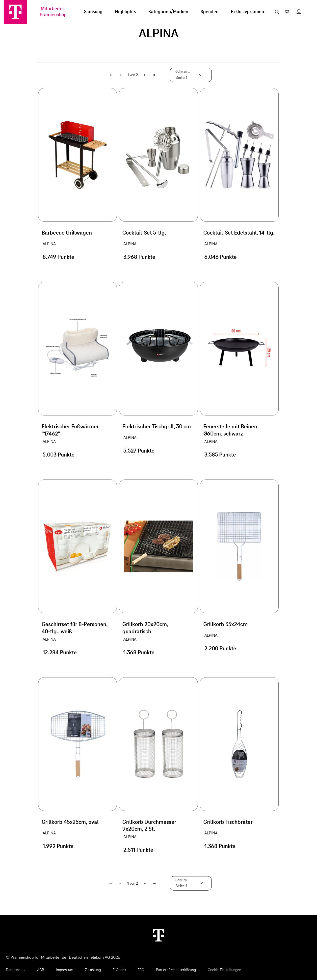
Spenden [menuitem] (210, 12)
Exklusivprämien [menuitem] (247, 12)
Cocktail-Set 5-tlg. (144, 233)
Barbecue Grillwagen (67, 233)
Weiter (145, 75)
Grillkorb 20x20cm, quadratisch (145, 628)
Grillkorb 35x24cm (225, 625)
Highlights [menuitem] (125, 12)
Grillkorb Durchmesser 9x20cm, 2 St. (149, 826)
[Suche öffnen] (276, 12)
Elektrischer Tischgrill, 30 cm (157, 427)
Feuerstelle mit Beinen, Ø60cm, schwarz (231, 430)
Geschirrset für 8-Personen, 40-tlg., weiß (75, 628)
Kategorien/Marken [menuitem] (168, 12)
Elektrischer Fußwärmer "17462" (70, 430)
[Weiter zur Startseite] (158, 935)
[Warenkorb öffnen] (287, 12)
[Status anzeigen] (299, 12)
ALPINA (49, 244)
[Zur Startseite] (15, 12)
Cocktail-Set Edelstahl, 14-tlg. (239, 233)
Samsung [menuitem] (93, 12)
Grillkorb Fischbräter (228, 822)
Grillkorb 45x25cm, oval (70, 822)
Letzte (155, 75)
